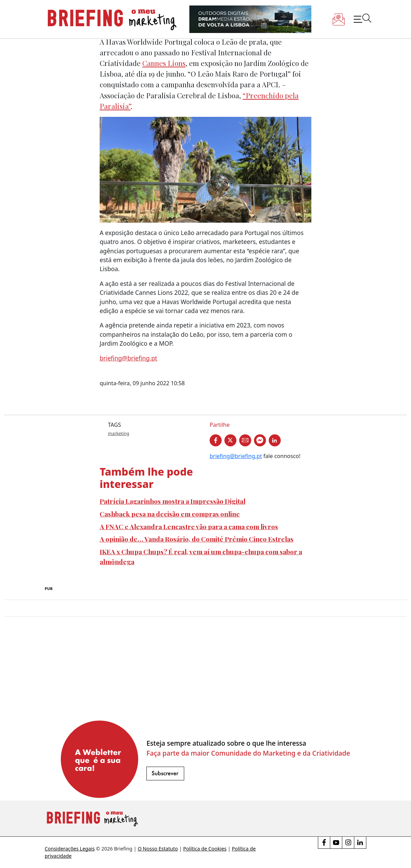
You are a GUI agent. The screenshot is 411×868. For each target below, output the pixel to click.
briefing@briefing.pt (128, 358)
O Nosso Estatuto (158, 849)
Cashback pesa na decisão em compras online (170, 514)
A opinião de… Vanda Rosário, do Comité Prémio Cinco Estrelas (197, 539)
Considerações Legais (70, 849)
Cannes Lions (164, 63)
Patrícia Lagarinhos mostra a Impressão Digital (173, 501)
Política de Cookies (205, 849)
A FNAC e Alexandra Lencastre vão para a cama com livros (189, 526)
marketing (119, 433)
